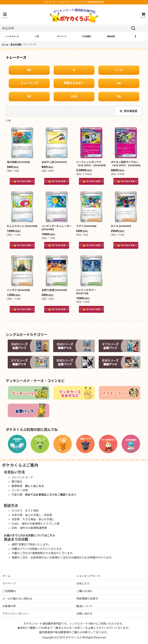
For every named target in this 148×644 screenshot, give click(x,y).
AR (119, 83)
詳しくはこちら (34, 486)
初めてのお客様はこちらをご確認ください (51, 495)
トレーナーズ (29, 83)
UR (119, 96)
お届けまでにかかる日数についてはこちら (29, 535)
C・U (119, 70)
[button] (5, 15)
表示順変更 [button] (129, 111)
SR (29, 96)
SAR (74, 96)
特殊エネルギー (74, 83)
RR (29, 70)
